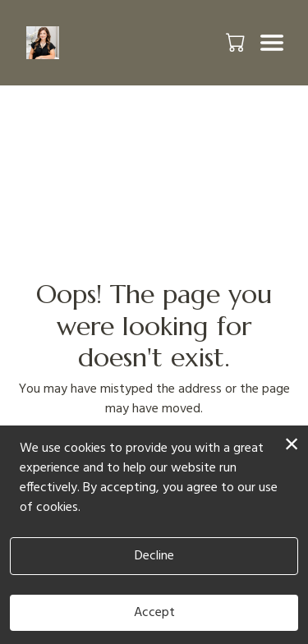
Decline (154, 556)
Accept (154, 613)
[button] (237, 42)
